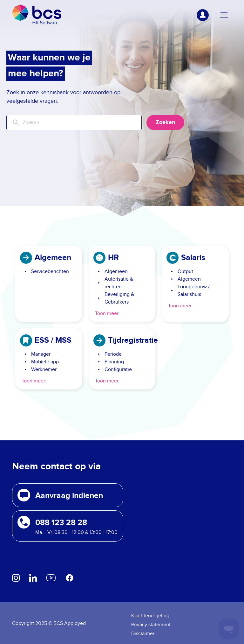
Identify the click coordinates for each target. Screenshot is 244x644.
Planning (114, 362)
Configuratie (118, 369)
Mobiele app (45, 362)
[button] (68, 495)
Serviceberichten (50, 271)
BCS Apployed (70, 623)
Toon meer (107, 313)
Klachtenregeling (150, 616)
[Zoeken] (74, 122)
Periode (113, 354)
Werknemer (44, 369)
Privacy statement (151, 625)
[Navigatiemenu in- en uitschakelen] (224, 15)
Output (185, 271)
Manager (41, 354)
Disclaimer (143, 633)
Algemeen (116, 271)
